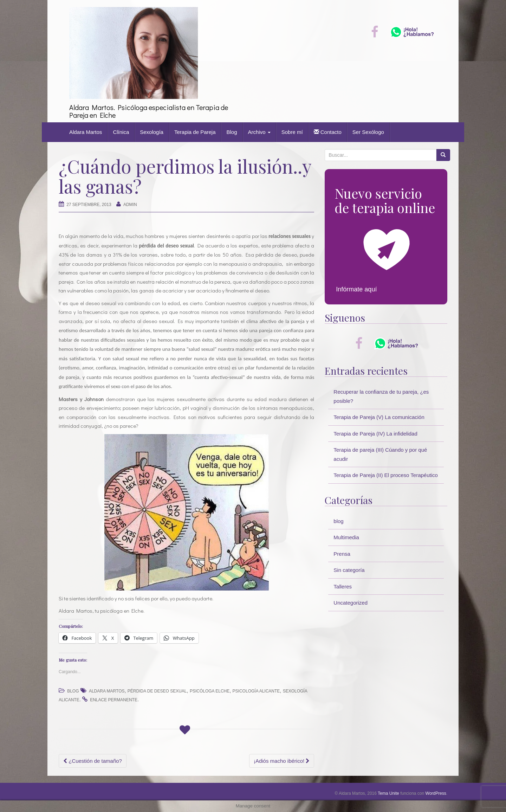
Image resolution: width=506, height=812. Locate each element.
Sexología (152, 132)
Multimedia (346, 537)
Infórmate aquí (356, 289)
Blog (232, 132)
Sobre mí (292, 132)
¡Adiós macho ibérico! (282, 761)
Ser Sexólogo (368, 132)
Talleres (343, 587)
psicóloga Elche (210, 691)
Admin (130, 205)
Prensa (342, 554)
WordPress (436, 793)
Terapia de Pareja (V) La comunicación (379, 417)
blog (73, 691)
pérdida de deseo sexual (157, 691)
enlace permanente (114, 700)
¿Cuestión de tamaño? (93, 761)
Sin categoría (349, 570)
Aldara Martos (86, 132)
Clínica (121, 132)
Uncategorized (351, 603)
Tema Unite (388, 793)
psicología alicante (256, 691)
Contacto (328, 132)
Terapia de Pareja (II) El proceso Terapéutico (386, 475)
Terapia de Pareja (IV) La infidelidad (375, 434)
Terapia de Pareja (195, 132)
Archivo (259, 132)
